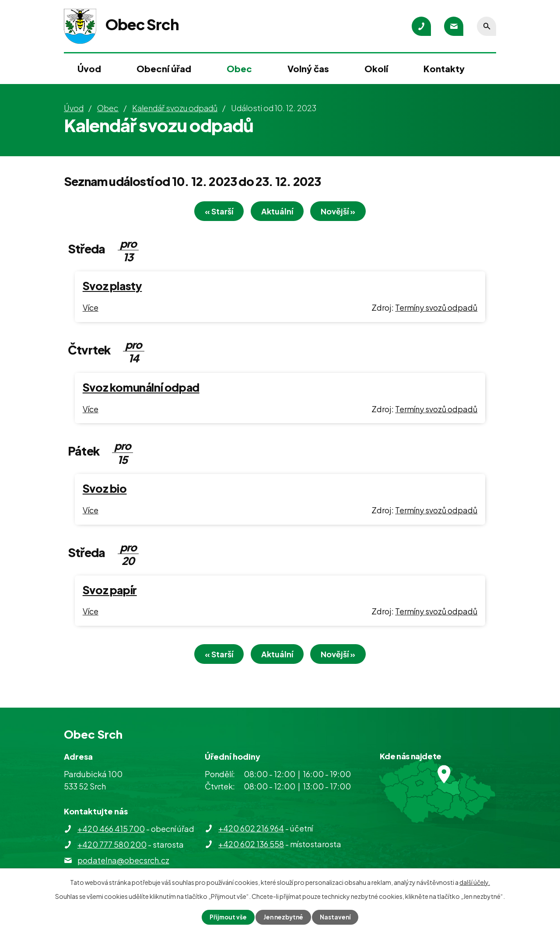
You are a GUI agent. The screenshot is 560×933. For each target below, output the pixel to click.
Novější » (343, 212)
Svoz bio (105, 490)
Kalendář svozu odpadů (175, 108)
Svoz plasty (112, 287)
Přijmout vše (227, 917)
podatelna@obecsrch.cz (123, 863)
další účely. (475, 882)
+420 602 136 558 (251, 847)
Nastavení (337, 917)
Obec (239, 68)
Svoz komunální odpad (141, 389)
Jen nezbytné (283, 917)
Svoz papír (110, 591)
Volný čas (308, 68)
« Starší (214, 212)
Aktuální (277, 212)
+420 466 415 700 (111, 831)
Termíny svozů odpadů (436, 309)
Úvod (89, 68)
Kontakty (444, 68)
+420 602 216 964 (251, 831)
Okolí (376, 68)
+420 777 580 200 (112, 847)
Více (91, 309)
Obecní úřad (164, 68)
